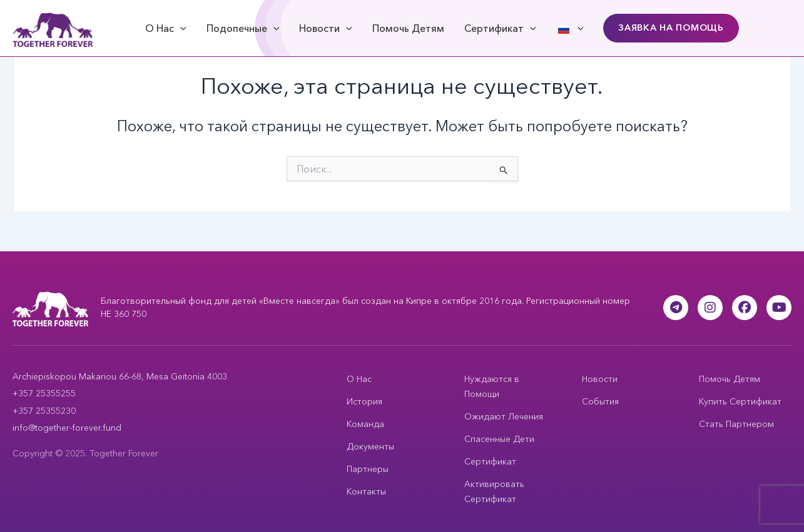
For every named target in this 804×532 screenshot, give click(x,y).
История (364, 401)
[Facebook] (745, 308)
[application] (180, 28)
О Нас (166, 28)
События (600, 401)
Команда (365, 424)
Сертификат (500, 28)
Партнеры (368, 469)
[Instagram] (710, 308)
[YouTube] (779, 308)
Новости (326, 28)
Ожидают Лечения (504, 416)
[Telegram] (676, 308)
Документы (370, 446)
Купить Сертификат (740, 401)
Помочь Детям (408, 28)
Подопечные (243, 28)
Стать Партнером (736, 424)
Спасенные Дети (499, 439)
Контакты (366, 491)
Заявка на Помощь (671, 28)
